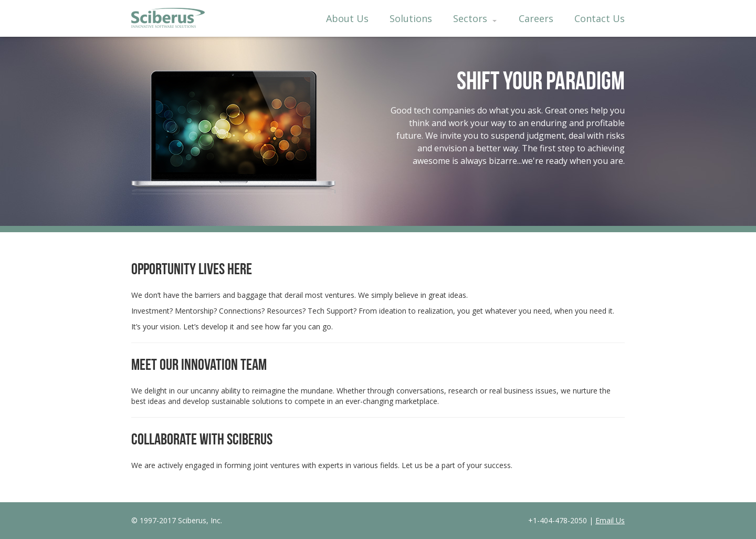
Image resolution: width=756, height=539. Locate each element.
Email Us (610, 520)
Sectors (475, 18)
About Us (347, 18)
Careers (536, 18)
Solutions (411, 18)
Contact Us (600, 18)
